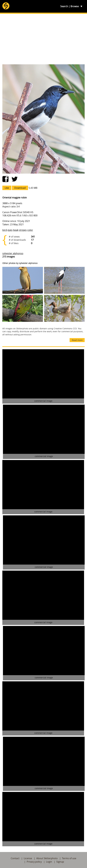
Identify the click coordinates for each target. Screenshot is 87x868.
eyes (10, 230)
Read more (77, 340)
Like (7, 188)
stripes (23, 230)
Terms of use (69, 858)
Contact (15, 858)
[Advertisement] (43, 39)
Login (49, 862)
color (30, 230)
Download (20, 188)
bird (5, 230)
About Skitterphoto (47, 858)
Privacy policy (34, 862)
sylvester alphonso (13, 253)
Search (64, 6)
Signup (60, 862)
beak (16, 230)
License (28, 858)
